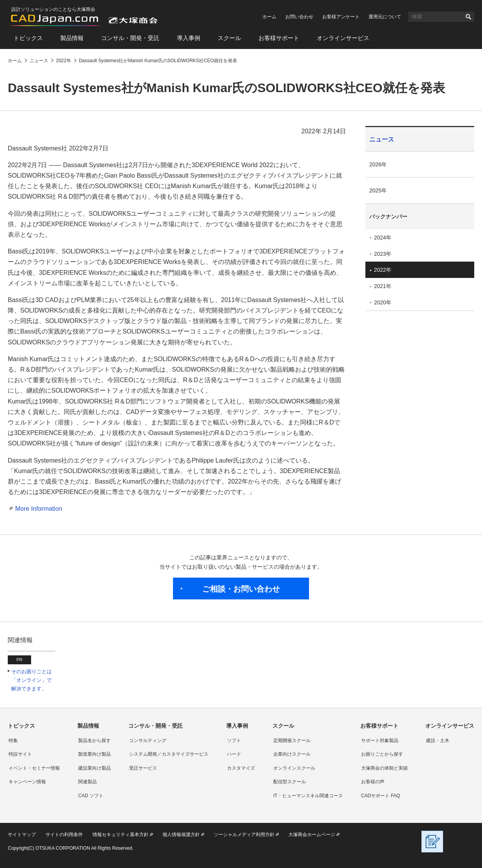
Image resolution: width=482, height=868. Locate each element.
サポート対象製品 (380, 741)
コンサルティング (148, 741)
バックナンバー (388, 217)
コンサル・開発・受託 (130, 38)
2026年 (378, 164)
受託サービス (143, 768)
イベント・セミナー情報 (34, 768)
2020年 (383, 302)
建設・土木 (438, 741)
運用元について (385, 17)
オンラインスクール (294, 768)
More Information (39, 509)
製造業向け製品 (94, 754)
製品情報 (72, 38)
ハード (234, 754)
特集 (13, 741)
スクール (229, 38)
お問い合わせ (299, 17)
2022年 (383, 270)
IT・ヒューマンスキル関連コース (308, 796)
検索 (468, 17)
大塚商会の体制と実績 (384, 768)
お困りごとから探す (382, 754)
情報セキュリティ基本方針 (120, 835)
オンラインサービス (343, 38)
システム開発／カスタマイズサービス (169, 754)
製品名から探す (94, 741)
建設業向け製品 (94, 768)
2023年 (383, 254)
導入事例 (189, 38)
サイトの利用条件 (64, 835)
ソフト (234, 741)
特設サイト (20, 754)
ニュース (382, 139)
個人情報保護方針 (181, 835)
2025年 (378, 190)
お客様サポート (279, 38)
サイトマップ (22, 835)
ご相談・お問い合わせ (241, 589)
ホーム (269, 17)
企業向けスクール (292, 754)
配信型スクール (290, 782)
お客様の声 (373, 782)
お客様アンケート (341, 17)
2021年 (383, 286)
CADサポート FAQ (381, 796)
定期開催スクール (292, 741)
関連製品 (87, 782)
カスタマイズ (241, 768)
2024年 (383, 238)
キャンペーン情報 (27, 782)
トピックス (28, 38)
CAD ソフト (91, 796)
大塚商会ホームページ (312, 835)
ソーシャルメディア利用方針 (244, 835)
